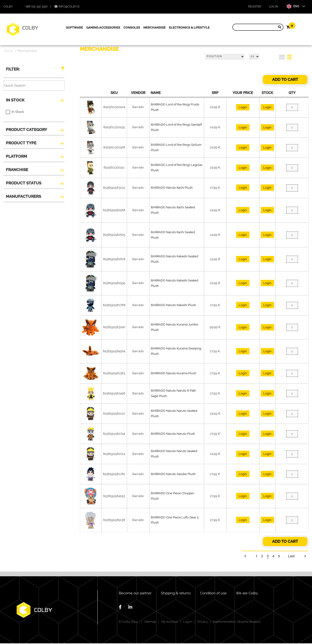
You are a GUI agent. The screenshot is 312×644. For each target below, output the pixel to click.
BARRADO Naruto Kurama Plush (174, 373)
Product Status (24, 183)
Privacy (203, 622)
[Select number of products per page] (254, 56)
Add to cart (285, 79)
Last (292, 556)
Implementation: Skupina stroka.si (237, 622)
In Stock (15, 100)
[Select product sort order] (225, 56)
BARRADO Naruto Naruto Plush (173, 434)
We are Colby (247, 593)
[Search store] (257, 27)
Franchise (17, 170)
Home (8, 51)
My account (170, 622)
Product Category (26, 130)
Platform (17, 156)
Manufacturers (23, 196)
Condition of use (213, 593)
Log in (273, 7)
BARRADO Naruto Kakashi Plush (173, 305)
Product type (21, 143)
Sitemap (150, 622)
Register (255, 7)
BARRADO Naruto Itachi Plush (172, 188)
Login (243, 107)
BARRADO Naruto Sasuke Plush (173, 474)
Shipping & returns (176, 593)
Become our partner (135, 593)
